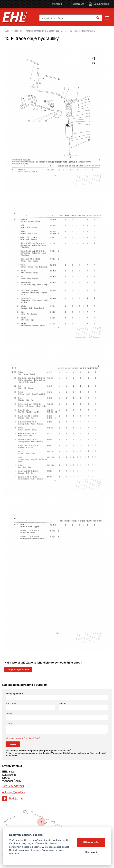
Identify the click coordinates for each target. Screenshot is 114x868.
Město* (9, 714)
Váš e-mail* (11, 704)
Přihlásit (57, 4)
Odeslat (13, 744)
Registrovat (77, 4)
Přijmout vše (91, 842)
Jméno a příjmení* (14, 694)
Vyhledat (98, 18)
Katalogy (18, 31)
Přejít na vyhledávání (18, 670)
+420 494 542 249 (13, 786)
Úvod (7, 31)
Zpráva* (9, 723)
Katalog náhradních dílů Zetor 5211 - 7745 (46, 31)
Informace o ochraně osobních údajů (23, 738)
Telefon (63, 704)
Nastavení (91, 852)
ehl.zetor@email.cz (14, 792)
